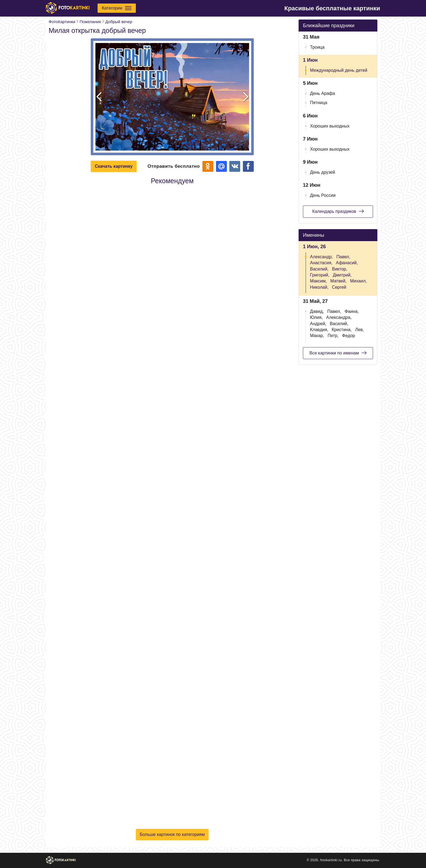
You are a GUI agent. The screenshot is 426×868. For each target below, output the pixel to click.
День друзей (322, 172)
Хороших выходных (330, 126)
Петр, (333, 336)
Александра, (339, 317)
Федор (349, 336)
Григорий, (320, 275)
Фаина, (352, 311)
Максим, (318, 281)
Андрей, (318, 324)
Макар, (317, 336)
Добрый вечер (119, 22)
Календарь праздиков (338, 211)
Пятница (319, 103)
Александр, (322, 257)
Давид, (317, 311)
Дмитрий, (342, 275)
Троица (317, 47)
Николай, (319, 287)
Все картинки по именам (338, 353)
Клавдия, (319, 330)
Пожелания (90, 22)
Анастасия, (321, 263)
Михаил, (359, 281)
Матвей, (339, 281)
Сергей (339, 287)
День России (323, 195)
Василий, (319, 269)
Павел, (343, 257)
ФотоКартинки (62, 22)
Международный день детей (339, 70)
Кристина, (342, 330)
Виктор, (340, 269)
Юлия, (316, 317)
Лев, (359, 330)
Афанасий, (347, 263)
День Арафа (322, 93)
